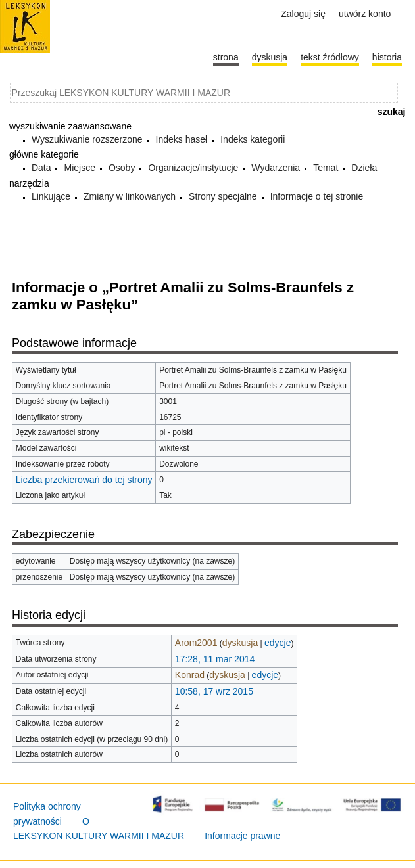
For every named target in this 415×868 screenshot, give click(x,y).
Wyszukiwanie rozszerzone (87, 139)
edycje (278, 643)
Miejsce (79, 168)
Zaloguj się (303, 14)
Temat (326, 168)
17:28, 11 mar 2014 (215, 659)
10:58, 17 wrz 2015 (214, 691)
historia (387, 57)
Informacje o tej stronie (317, 196)
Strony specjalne (223, 196)
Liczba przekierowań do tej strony (84, 480)
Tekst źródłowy (330, 57)
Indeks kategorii (253, 139)
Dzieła (364, 168)
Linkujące (51, 196)
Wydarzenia (276, 168)
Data (41, 168)
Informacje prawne (242, 836)
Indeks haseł (182, 139)
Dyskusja (270, 57)
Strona (226, 57)
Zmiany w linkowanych (130, 196)
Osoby (122, 168)
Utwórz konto (365, 14)
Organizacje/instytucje (193, 168)
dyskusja (240, 643)
